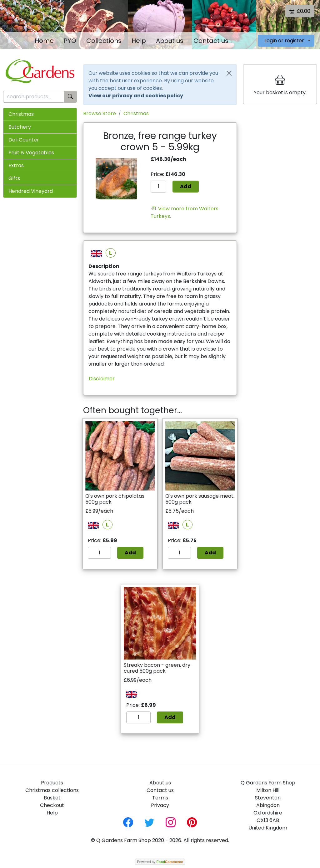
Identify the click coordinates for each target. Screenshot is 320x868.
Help (139, 41)
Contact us (211, 41)
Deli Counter (24, 140)
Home (44, 41)
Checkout (52, 805)
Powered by (160, 862)
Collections (104, 41)
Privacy (160, 805)
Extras (16, 165)
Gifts (14, 178)
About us (170, 41)
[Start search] (70, 97)
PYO (70, 41)
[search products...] (34, 97)
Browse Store (100, 113)
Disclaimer (102, 379)
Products (52, 783)
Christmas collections (52, 790)
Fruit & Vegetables (31, 153)
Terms (160, 798)
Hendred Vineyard (31, 191)
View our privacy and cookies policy (136, 96)
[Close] (229, 73)
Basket (52, 798)
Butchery (20, 127)
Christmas (21, 114)
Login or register (284, 41)
